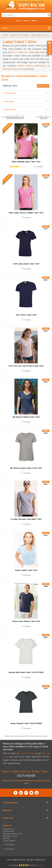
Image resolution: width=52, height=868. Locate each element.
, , (13, 836)
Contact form (10, 849)
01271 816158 (26, 776)
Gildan (32, 52)
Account (26, 20)
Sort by (13, 117)
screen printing (25, 66)
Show (43, 117)
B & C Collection (19, 52)
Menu (5, 28)
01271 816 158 (27, 753)
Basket (34, 20)
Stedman (44, 52)
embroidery (40, 66)
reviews (40, 865)
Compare (39, 166)
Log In (18, 20)
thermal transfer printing (14, 69)
